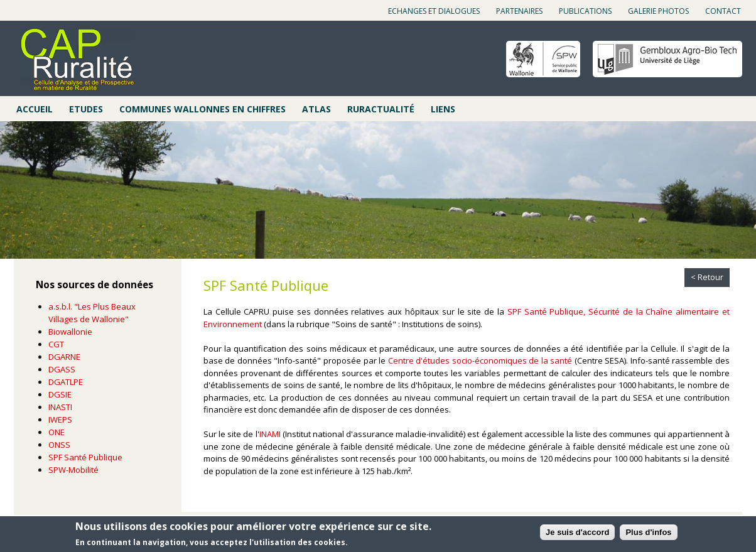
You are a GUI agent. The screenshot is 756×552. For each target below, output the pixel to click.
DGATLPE (66, 382)
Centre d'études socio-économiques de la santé (480, 360)
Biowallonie (70, 332)
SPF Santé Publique (85, 457)
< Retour (707, 277)
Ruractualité (381, 109)
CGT (56, 344)
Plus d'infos (648, 532)
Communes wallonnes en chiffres (202, 109)
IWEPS (60, 419)
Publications (585, 11)
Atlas (316, 109)
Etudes (86, 109)
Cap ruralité (77, 60)
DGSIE (60, 394)
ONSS (59, 445)
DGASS (62, 369)
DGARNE (64, 357)
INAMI (270, 434)
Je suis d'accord (577, 532)
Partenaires (519, 11)
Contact (723, 11)
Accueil (35, 109)
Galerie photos (658, 11)
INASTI (60, 407)
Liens (443, 109)
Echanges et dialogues (434, 11)
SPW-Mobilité (73, 470)
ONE (57, 432)
